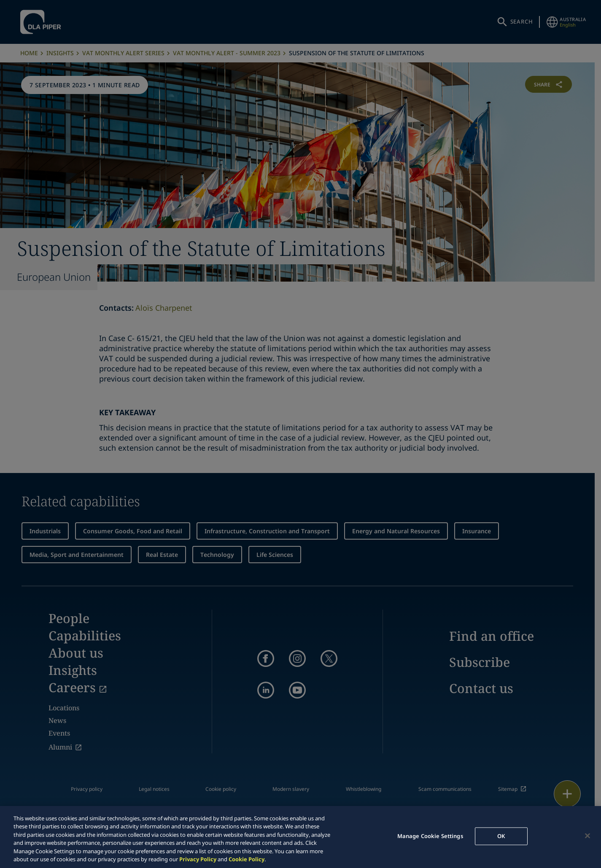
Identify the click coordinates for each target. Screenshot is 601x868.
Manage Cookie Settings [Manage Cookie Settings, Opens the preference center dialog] (430, 836)
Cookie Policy (247, 859)
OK (501, 836)
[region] (300, 837)
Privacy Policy (198, 859)
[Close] (588, 836)
